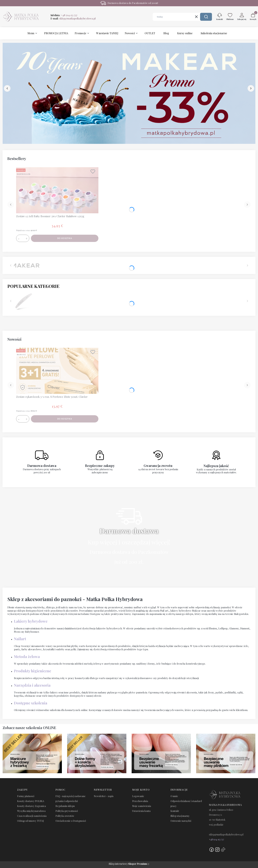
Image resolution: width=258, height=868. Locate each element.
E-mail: (73, 18)
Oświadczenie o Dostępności (71, 821)
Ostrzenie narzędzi (181, 821)
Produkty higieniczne (33, 671)
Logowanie (138, 796)
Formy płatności (26, 796)
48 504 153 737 (217, 839)
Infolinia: (64, 15)
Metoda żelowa (27, 657)
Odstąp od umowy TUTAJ (30, 821)
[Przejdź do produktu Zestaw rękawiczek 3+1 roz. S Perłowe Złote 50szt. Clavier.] (57, 371)
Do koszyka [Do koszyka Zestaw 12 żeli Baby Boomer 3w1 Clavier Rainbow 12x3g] (65, 238)
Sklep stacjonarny (180, 816)
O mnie (174, 796)
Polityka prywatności (67, 811)
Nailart (20, 639)
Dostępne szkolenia (31, 703)
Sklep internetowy (128, 864)
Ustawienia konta (141, 811)
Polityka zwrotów (65, 816)
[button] (206, 17)
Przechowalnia (140, 801)
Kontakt (175, 811)
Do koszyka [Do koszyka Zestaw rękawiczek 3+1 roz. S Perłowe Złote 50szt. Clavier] (65, 419)
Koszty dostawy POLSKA (31, 801)
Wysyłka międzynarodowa (31, 811)
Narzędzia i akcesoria (32, 685)
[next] (251, 88)
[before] (7, 88)
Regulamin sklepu (65, 806)
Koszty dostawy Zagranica (32, 806)
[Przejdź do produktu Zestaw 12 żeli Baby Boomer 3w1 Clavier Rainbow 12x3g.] (57, 190)
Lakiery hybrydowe (31, 621)
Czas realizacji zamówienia (32, 816)
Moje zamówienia (142, 806)
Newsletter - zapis (104, 796)
